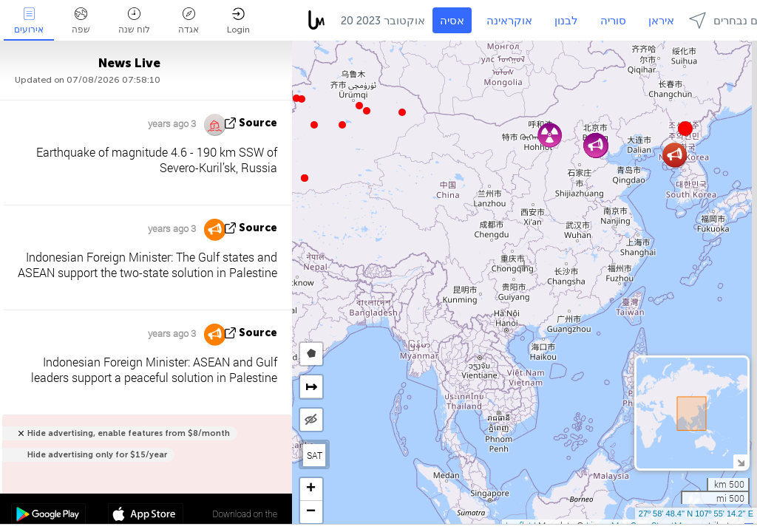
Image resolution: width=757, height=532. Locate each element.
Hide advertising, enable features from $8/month (129, 433)
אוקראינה (509, 21)
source (258, 123)
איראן (661, 21)
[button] (302, 99)
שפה (81, 21)
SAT (315, 455)
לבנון (566, 21)
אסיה (452, 21)
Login (238, 21)
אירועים (29, 21)
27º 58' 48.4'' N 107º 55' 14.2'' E (696, 514)
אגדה (189, 21)
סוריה (613, 21)
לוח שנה (134, 21)
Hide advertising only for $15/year (97, 455)
